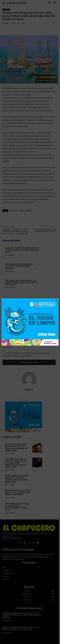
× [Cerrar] (56, 300)
